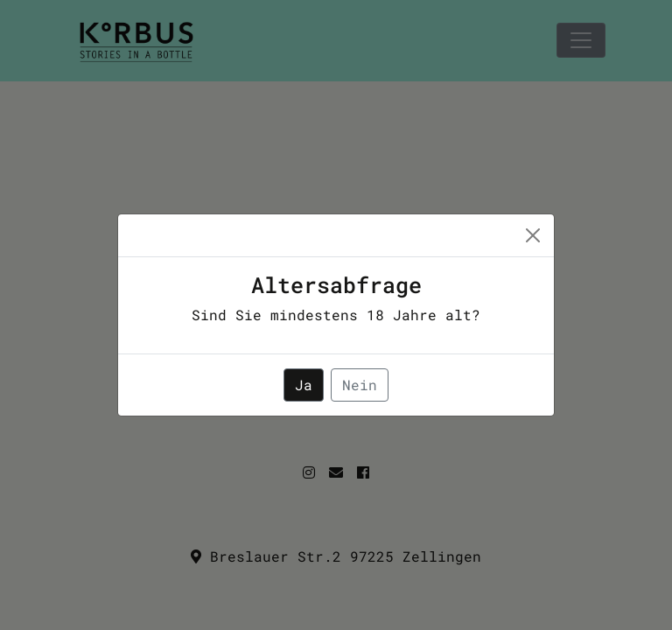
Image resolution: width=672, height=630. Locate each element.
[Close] (533, 235)
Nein (360, 385)
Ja (304, 385)
